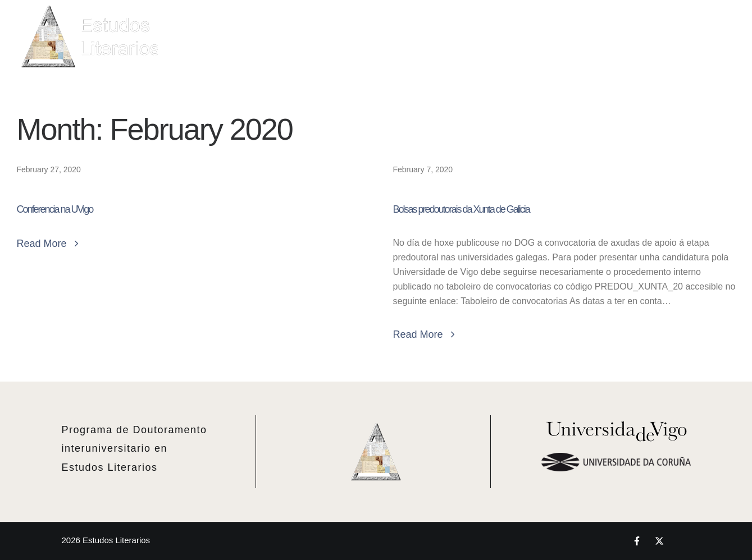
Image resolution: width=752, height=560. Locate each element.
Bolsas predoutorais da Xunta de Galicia (461, 209)
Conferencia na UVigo (55, 209)
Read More (49, 244)
